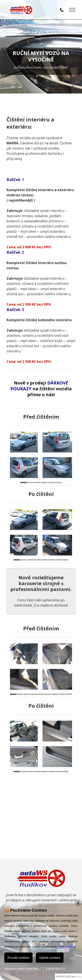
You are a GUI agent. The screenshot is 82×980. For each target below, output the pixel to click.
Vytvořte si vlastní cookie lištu (21, 969)
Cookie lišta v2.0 (55, 969)
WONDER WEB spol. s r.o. (68, 977)
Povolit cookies (18, 958)
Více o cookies (67, 947)
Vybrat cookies (50, 958)
